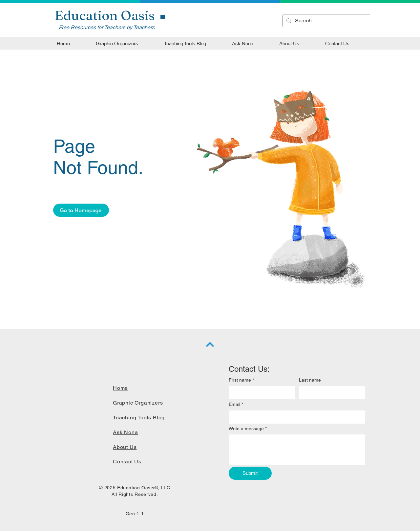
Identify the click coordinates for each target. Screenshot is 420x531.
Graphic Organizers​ (138, 403)
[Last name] (330, 393)
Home (120, 388)
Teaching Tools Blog (139, 418)
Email (236, 405)
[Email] (295, 417)
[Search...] (325, 21)
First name (241, 380)
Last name (310, 380)
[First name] (260, 393)
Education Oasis (105, 15)
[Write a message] (297, 450)
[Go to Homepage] (81, 210)
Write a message (248, 429)
